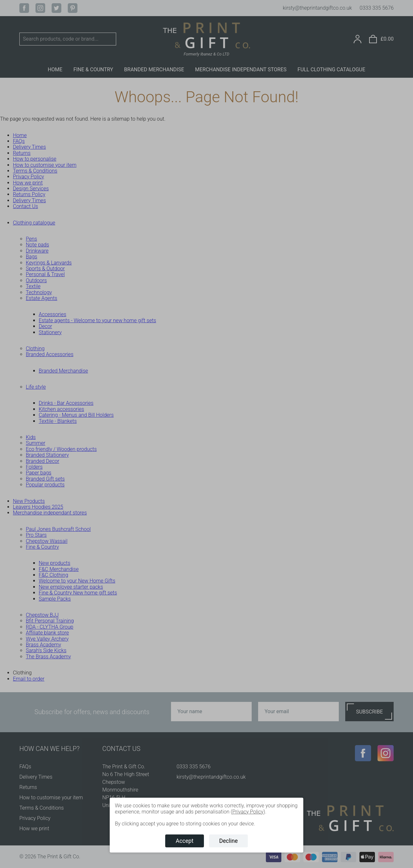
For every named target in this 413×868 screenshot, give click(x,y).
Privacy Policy (248, 812)
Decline (228, 841)
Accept (185, 841)
